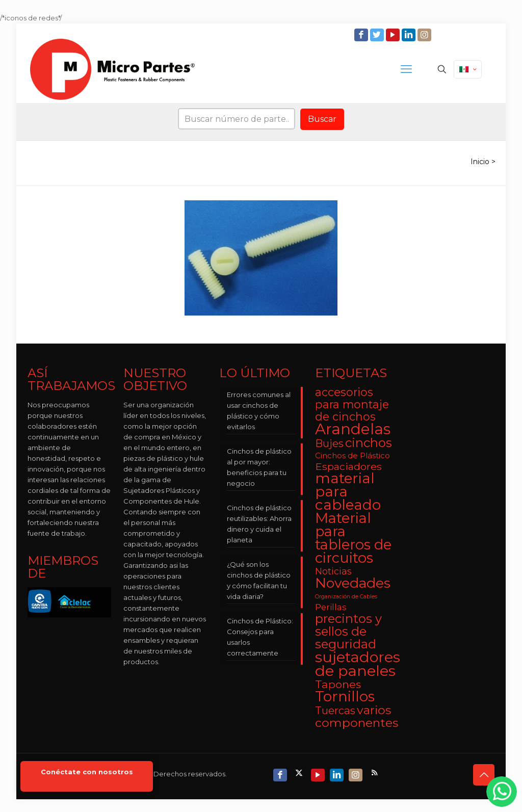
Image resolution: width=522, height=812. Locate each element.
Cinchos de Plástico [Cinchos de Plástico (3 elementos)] (353, 455)
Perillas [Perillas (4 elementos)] (331, 607)
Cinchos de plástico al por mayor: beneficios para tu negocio (259, 467)
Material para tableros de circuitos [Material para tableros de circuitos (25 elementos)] (353, 538)
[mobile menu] (406, 69)
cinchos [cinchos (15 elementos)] (369, 443)
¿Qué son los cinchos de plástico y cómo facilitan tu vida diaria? (259, 580)
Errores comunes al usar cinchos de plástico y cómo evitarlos (259, 411)
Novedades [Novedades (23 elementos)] (353, 583)
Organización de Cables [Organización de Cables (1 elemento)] (346, 597)
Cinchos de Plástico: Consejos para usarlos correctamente (260, 637)
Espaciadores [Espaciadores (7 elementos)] (348, 466)
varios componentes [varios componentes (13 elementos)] (357, 716)
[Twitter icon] (378, 35)
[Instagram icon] (425, 35)
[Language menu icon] (468, 69)
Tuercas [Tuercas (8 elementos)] (335, 710)
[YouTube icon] (394, 35)
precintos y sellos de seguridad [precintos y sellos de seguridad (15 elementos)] (348, 631)
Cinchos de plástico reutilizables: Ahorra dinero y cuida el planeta (259, 524)
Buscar (322, 119)
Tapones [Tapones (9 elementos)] (338, 684)
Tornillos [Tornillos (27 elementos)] (345, 696)
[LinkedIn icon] (410, 35)
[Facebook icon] (362, 35)
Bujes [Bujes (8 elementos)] (329, 443)
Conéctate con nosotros (87, 772)
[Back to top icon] (484, 775)
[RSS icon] (375, 772)
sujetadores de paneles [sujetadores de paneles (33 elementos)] (358, 664)
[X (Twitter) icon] (300, 772)
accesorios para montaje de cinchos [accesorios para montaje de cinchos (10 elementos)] (352, 404)
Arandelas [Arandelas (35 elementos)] (353, 429)
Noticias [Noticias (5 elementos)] (333, 571)
